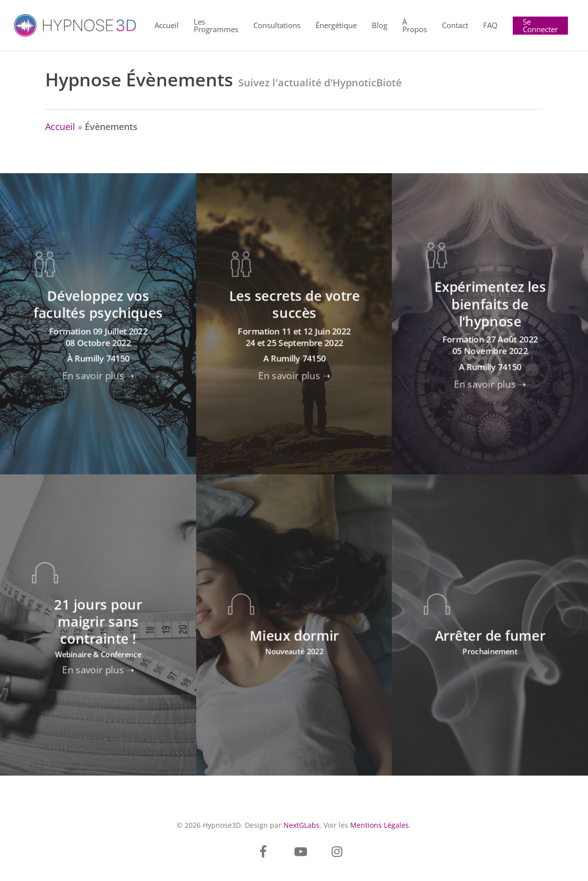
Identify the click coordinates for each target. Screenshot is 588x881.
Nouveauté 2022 (295, 651)
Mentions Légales (380, 825)
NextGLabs (302, 825)
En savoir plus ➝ (98, 375)
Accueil (60, 127)
